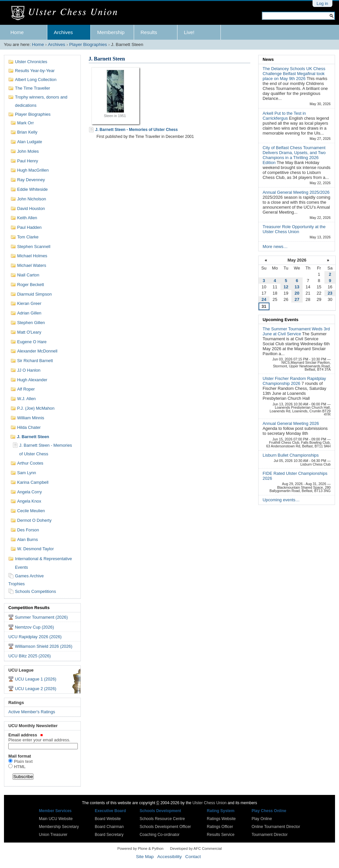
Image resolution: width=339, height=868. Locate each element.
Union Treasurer (53, 835)
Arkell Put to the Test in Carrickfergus (284, 116)
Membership (111, 32)
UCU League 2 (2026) (36, 689)
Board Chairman (109, 827)
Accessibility (169, 857)
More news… (275, 247)
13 (297, 287)
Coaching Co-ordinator (160, 835)
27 (297, 299)
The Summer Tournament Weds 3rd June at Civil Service (296, 331)
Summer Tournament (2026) (41, 617)
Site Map (145, 857)
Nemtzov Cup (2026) (34, 627)
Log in (322, 3)
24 (264, 299)
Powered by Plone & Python (140, 848)
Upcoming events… (281, 500)
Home (17, 32)
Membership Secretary (59, 827)
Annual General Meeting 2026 (291, 423)
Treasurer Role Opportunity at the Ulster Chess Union (294, 229)
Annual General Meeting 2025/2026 (296, 192)
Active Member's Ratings (32, 712)
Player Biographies (88, 44)
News (268, 59)
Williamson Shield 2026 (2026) (44, 646)
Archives (64, 32)
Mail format (20, 756)
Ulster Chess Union (209, 803)
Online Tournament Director (276, 827)
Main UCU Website (56, 819)
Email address (42, 737)
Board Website (108, 819)
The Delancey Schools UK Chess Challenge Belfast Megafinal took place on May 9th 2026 (294, 74)
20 (297, 293)
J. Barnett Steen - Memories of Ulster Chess (137, 130)
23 (330, 293)
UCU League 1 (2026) (36, 679)
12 (286, 287)
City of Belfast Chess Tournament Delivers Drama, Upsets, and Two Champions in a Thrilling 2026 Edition (294, 155)
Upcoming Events (280, 320)
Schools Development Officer (165, 827)
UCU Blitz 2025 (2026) (29, 656)
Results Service (221, 835)
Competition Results (29, 608)
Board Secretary (109, 835)
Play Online (262, 819)
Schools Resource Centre (162, 819)
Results (149, 32)
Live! (189, 32)
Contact (193, 857)
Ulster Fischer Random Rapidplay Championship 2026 (294, 381)
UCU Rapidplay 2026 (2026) (35, 637)
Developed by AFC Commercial (196, 848)
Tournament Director (270, 835)
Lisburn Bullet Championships (291, 455)
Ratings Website (221, 819)
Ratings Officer (220, 827)
